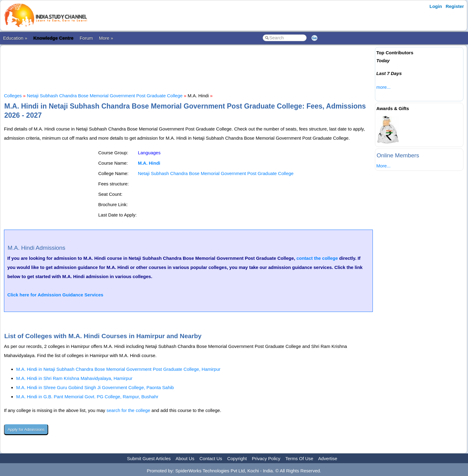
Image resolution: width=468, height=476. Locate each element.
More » (106, 38)
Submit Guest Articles (149, 458)
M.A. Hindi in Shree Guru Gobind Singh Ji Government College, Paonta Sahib (95, 387)
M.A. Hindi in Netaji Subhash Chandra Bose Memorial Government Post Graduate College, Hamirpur (118, 369)
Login (436, 6)
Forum (86, 38)
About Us (185, 458)
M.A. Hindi (149, 163)
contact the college (317, 258)
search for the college (128, 410)
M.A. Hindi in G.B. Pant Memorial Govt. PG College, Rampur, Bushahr (87, 397)
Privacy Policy (266, 458)
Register (455, 6)
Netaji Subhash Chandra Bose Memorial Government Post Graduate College (105, 96)
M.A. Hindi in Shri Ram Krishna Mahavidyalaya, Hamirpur (74, 378)
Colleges (13, 96)
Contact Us (211, 458)
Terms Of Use (299, 458)
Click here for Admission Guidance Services (55, 295)
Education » (15, 38)
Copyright (237, 458)
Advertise (328, 458)
